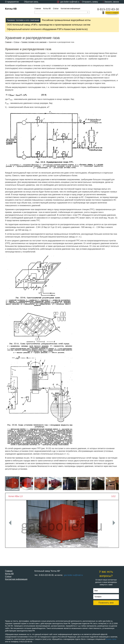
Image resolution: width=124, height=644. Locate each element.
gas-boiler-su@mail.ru (73, 575)
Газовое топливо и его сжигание (23, 20)
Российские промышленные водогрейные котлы (66, 20)
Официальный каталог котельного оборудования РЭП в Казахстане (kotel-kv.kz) (47, 29)
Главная (38, 8)
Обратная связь (31, 2)
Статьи (56, 8)
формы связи (111, 639)
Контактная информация (71, 8)
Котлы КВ (11, 9)
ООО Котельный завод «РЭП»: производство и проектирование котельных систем (49, 25)
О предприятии (12, 2)
